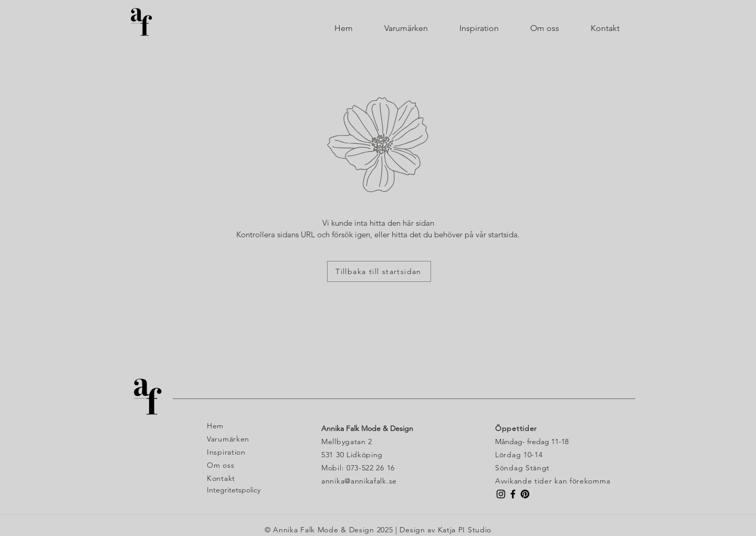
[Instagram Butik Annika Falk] (501, 494)
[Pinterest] (525, 494)
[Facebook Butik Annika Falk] (513, 494)
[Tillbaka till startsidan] (379, 271)
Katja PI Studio (465, 530)
